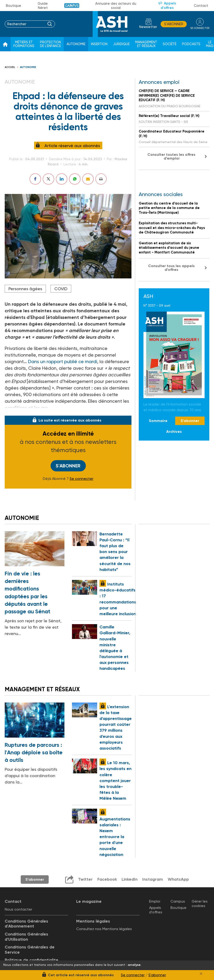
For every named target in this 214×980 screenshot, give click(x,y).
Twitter (85, 879)
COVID (61, 289)
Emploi (155, 901)
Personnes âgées (25, 289)
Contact (201, 6)
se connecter (200, 28)
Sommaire (158, 421)
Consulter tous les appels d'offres (171, 268)
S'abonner (174, 24)
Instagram (153, 879)
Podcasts (191, 44)
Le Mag (210, 44)
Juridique (121, 44)
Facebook (107, 879)
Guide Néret (43, 6)
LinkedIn (130, 879)
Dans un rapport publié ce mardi (63, 361)
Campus (72, 6)
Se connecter (81, 479)
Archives (174, 432)
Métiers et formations (24, 44)
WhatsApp (178, 879)
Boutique (14, 6)
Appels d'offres (168, 6)
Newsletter (148, 27)
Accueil (10, 67)
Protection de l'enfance (50, 44)
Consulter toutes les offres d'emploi (171, 156)
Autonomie (76, 44)
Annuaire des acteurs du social (116, 6)
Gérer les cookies (200, 904)
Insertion (99, 44)
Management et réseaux (146, 44)
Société (170, 44)
